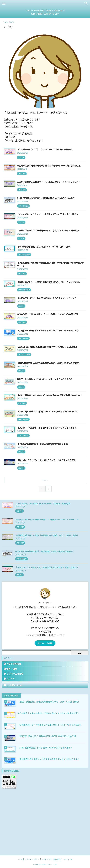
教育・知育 (12, 729)
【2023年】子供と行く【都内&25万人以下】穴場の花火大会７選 (49, 797)
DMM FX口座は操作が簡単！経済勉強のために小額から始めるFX (46, 612)
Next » (46, 541)
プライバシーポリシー (32, 859)
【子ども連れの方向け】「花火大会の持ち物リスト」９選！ (57, 500)
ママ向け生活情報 (15, 734)
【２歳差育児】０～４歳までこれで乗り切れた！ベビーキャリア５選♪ (51, 785)
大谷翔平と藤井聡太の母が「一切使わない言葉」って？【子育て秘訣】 (49, 596)
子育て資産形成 (14, 724)
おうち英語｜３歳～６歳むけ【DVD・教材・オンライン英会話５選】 (50, 774)
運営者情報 (57, 859)
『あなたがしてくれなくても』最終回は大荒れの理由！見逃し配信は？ (49, 628)
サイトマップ (46, 859)
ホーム (20, 859)
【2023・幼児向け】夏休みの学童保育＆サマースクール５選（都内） (51, 762)
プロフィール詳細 (45, 704)
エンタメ (10, 739)
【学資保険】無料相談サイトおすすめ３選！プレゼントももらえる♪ (50, 820)
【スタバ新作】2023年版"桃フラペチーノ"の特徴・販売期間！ (45, 564)
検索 (80, 713)
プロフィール (68, 859)
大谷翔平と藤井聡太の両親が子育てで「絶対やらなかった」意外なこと (49, 580)
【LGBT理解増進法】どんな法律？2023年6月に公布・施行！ (47, 808)
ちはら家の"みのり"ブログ (45, 14)
